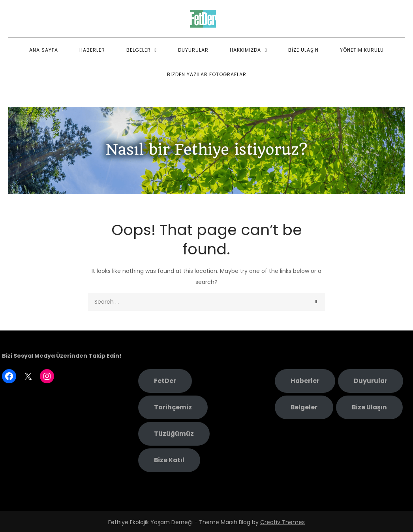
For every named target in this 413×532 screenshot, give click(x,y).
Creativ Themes (283, 522)
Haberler (92, 50)
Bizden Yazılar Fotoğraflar (207, 74)
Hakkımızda (245, 50)
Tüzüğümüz (174, 434)
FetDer (165, 381)
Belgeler (139, 50)
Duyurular (193, 50)
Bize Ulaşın (303, 50)
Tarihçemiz (173, 407)
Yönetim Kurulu (362, 50)
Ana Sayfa (44, 50)
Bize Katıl (169, 460)
